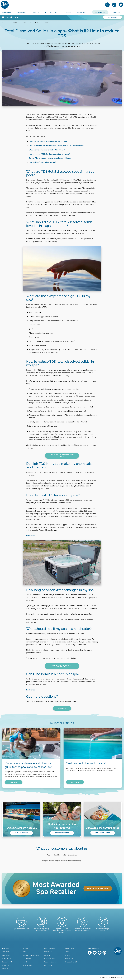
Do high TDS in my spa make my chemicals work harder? (51, 158)
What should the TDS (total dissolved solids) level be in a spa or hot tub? (57, 146)
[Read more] (42, 926)
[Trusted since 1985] (21, 925)
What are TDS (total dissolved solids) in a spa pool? (49, 142)
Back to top (31, 536)
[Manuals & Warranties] (62, 927)
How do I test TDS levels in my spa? (43, 162)
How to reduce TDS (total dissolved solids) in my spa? (49, 154)
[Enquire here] (103, 926)
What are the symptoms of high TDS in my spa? (47, 150)
